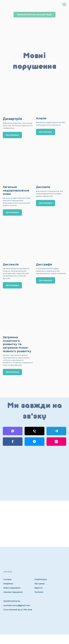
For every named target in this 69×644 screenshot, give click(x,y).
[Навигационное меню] (64, 4)
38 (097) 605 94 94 (12, 601)
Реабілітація (41, 579)
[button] (34, 15)
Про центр (40, 584)
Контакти (39, 592)
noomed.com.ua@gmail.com (17, 605)
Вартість (39, 588)
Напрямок (8, 584)
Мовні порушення (12, 588)
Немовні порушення (13, 592)
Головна (7, 579)
